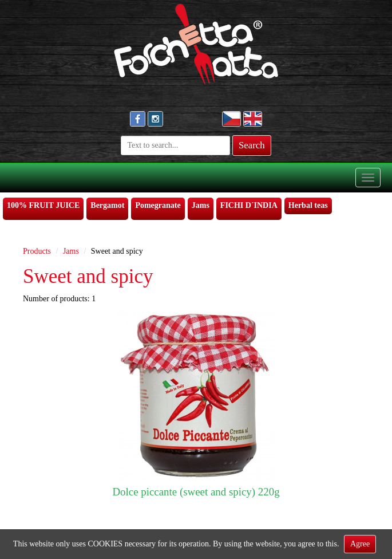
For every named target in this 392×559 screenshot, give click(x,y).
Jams (201, 205)
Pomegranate (158, 205)
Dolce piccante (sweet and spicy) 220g (196, 492)
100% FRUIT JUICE (43, 205)
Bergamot (107, 205)
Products (37, 251)
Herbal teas (308, 205)
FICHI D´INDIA (249, 205)
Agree (360, 544)
